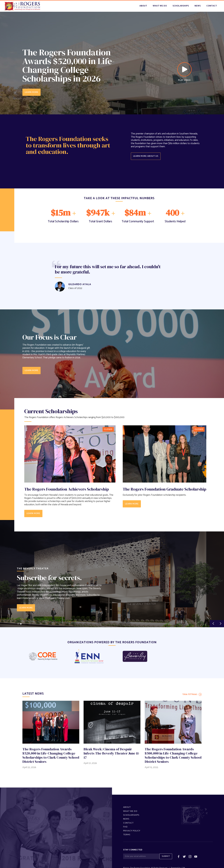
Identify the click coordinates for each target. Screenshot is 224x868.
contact (212, 6)
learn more (31, 370)
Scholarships (131, 815)
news (198, 6)
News (126, 819)
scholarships (181, 6)
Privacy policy (132, 831)
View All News (190, 694)
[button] (213, 624)
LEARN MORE (31, 92)
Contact (128, 823)
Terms (127, 835)
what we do (160, 6)
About (143, 6)
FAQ (125, 827)
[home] (22, 6)
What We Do (130, 811)
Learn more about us (146, 156)
